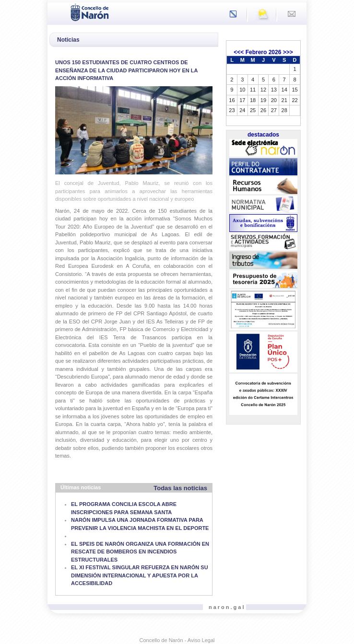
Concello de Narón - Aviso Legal (177, 640)
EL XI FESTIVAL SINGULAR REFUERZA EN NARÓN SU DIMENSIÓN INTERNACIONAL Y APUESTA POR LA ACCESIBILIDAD (140, 575)
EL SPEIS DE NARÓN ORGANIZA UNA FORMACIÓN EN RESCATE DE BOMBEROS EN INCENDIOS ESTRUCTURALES (140, 552)
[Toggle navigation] (58, 11)
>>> (288, 52)
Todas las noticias (180, 488)
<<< (239, 52)
